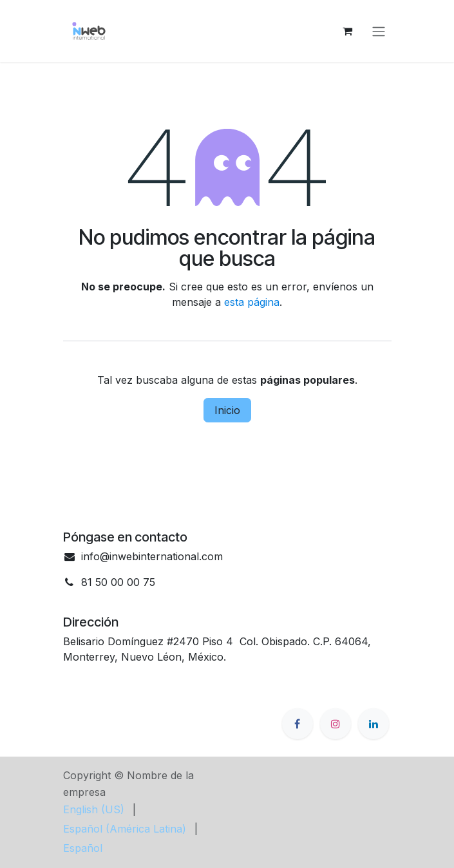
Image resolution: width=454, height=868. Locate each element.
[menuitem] (94, 809)
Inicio (227, 410)
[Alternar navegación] (379, 31)
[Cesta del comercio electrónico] (348, 31)
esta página (252, 302)
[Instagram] (336, 724)
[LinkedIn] (374, 724)
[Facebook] (298, 724)
